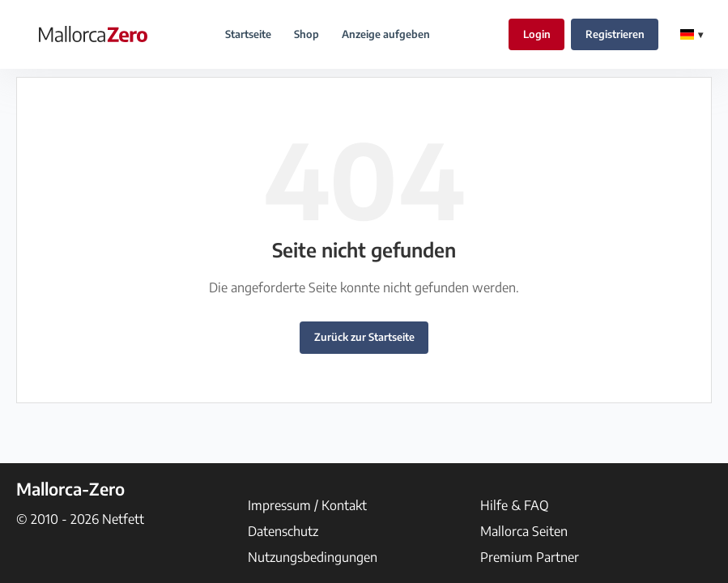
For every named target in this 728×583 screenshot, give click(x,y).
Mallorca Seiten (524, 531)
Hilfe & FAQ (515, 505)
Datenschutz (283, 531)
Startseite (248, 34)
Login (537, 34)
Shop (307, 34)
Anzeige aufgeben (386, 34)
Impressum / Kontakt (307, 505)
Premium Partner (530, 557)
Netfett (123, 519)
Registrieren (615, 34)
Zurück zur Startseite (364, 337)
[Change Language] (692, 35)
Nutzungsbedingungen (313, 557)
